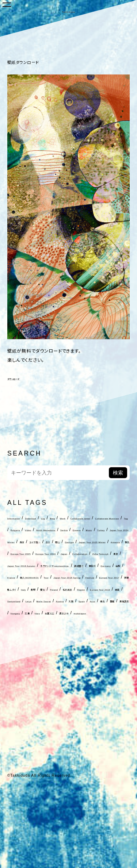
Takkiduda (68, 10)
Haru (105, 684)
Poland (78, 648)
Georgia (87, 565)
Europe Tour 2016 (50, 660)
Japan (61, 589)
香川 (54, 565)
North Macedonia (70, 542)
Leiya (14, 672)
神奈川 (86, 613)
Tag (112, 530)
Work (102, 518)
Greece (16, 553)
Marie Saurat (40, 672)
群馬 (70, 577)
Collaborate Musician (78, 530)
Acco (120, 672)
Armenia (50, 577)
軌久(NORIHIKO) (58, 625)
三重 (90, 684)
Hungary (70, 684)
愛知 (60, 648)
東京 (37, 601)
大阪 (87, 672)
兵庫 (12, 565)
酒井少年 (26, 696)
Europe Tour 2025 (100, 577)
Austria (68, 672)
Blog (86, 518)
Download (51, 518)
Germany (109, 613)
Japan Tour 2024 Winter (97, 553)
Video (39, 542)
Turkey (56, 553)
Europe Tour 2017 (85, 637)
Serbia (103, 542)
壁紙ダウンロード (40, 61)
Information (21, 518)
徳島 (12, 684)
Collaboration (89, 589)
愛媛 (26, 684)
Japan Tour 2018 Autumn (76, 601)
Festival (50, 637)
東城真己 (46, 684)
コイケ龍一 (33, 565)
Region (16, 660)
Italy (30, 648)
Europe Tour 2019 (28, 589)
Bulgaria (17, 542)
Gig (71, 518)
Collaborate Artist (28, 530)
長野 (45, 648)
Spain (103, 672)
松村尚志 (100, 648)
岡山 (68, 565)
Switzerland (104, 660)
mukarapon (54, 696)
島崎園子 (64, 613)
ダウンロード (20, 379)
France (25, 625)
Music (36, 553)
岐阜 (80, 660)
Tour (87, 625)
